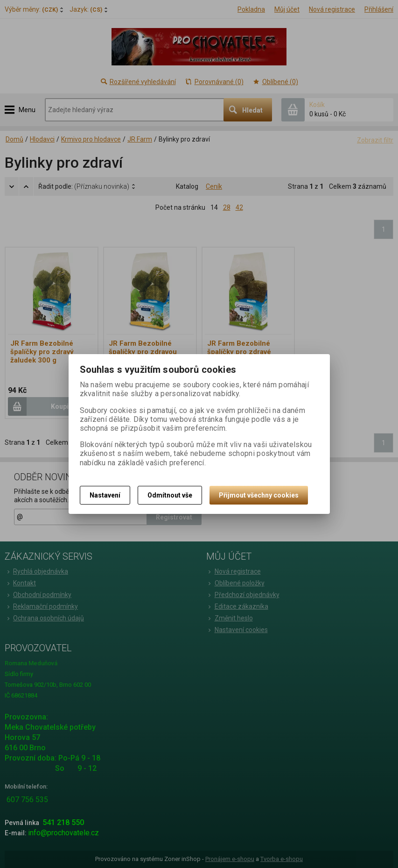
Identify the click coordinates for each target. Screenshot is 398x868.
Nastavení (105, 495)
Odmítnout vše (170, 495)
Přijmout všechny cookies (259, 495)
